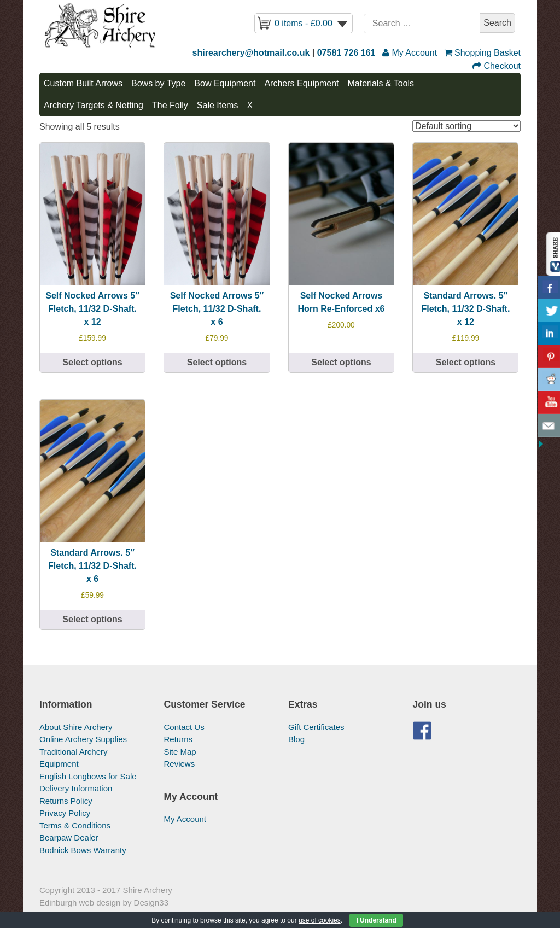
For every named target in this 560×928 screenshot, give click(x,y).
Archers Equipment (301, 83)
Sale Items (218, 105)
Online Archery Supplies (83, 739)
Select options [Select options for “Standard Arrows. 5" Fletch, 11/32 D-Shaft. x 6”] (92, 619)
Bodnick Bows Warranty (83, 850)
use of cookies (320, 920)
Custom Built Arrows (83, 83)
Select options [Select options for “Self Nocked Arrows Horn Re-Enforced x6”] (341, 362)
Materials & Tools (381, 83)
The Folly (170, 105)
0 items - (304, 23)
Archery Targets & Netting (94, 105)
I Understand (376, 920)
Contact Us (184, 727)
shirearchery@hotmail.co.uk (251, 53)
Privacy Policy (65, 813)
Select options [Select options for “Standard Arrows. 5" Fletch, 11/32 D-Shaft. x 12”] (466, 362)
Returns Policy (66, 801)
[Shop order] (466, 126)
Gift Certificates (316, 727)
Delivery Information (76, 788)
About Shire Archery (76, 727)
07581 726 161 (346, 53)
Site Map (180, 752)
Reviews (180, 764)
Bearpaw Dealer (69, 837)
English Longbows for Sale (88, 776)
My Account (185, 819)
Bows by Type (158, 83)
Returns (179, 739)
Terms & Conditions (75, 825)
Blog (296, 739)
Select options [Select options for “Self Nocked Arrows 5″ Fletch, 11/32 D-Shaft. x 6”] (217, 362)
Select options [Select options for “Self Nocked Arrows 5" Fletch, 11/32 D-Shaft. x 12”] (92, 362)
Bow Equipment (225, 83)
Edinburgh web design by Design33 (104, 903)
